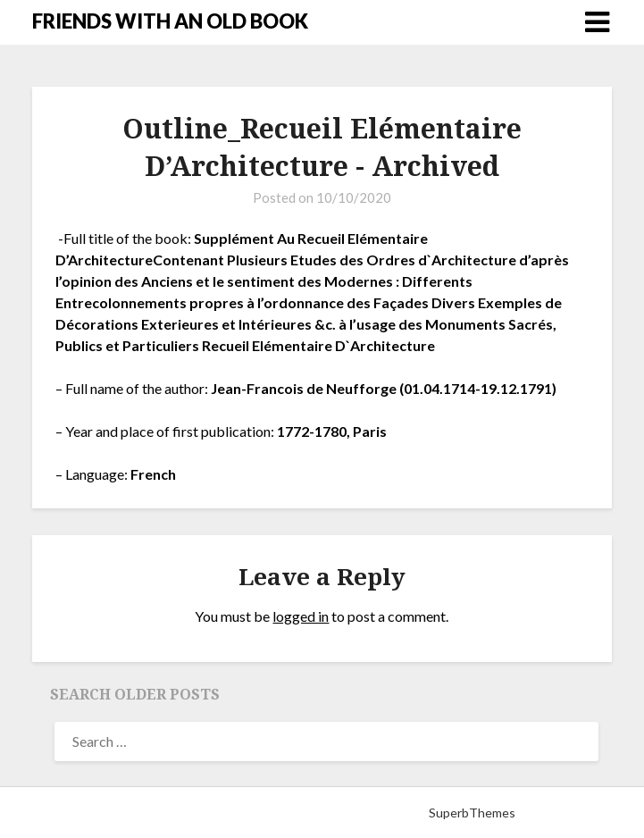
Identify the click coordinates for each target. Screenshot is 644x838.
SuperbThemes (472, 813)
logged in (301, 616)
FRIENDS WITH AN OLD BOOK (170, 21)
